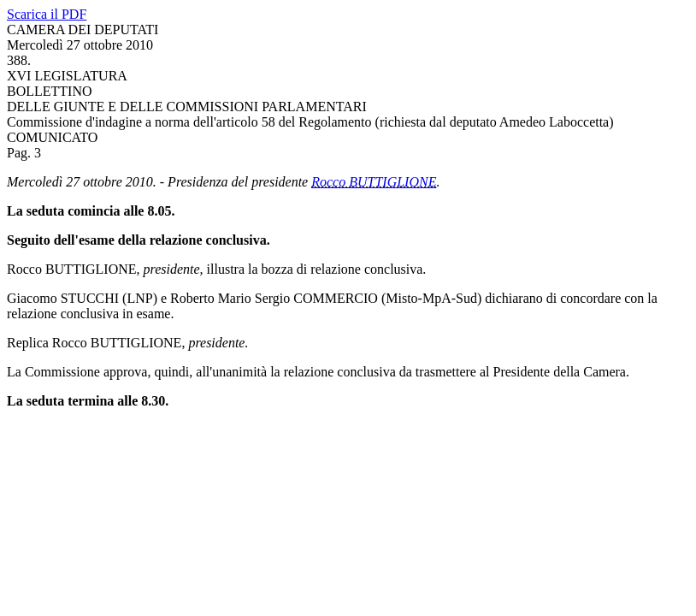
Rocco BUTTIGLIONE (374, 182)
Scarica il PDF (47, 14)
